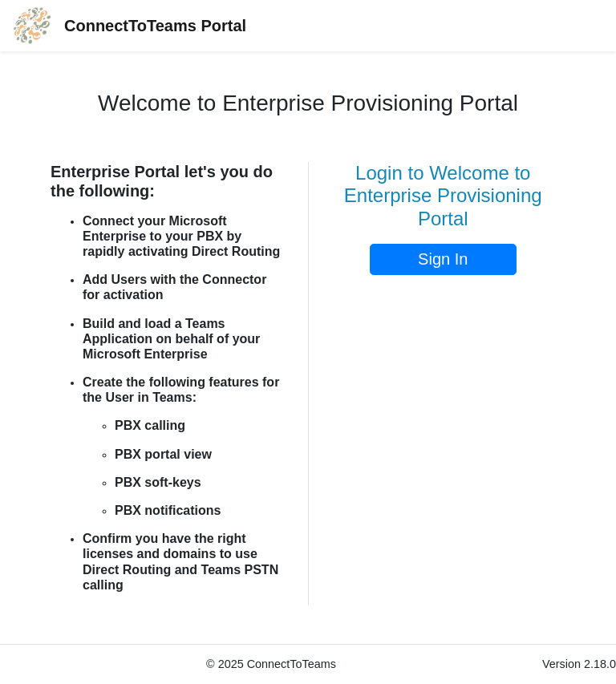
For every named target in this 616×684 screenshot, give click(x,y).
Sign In (443, 259)
